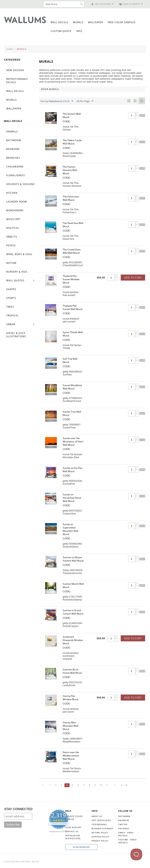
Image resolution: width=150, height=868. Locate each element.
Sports (11, 298)
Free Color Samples (122, 22)
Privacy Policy (100, 841)
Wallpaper (96, 22)
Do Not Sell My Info (81, 847)
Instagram (124, 816)
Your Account (73, 827)
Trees (10, 307)
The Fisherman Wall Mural (71, 198)
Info (79, 31)
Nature (11, 263)
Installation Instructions (73, 837)
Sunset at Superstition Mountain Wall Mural (71, 529)
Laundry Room (17, 202)
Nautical (13, 228)
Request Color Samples (74, 818)
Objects (12, 237)
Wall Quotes (15, 280)
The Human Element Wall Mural (70, 170)
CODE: (67, 121)
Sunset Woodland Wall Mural (72, 387)
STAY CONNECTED (18, 809)
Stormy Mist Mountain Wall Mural (71, 726)
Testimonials (99, 824)
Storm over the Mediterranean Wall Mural (71, 756)
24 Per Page (85, 101)
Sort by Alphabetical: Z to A (57, 101)
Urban (11, 324)
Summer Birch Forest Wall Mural (72, 671)
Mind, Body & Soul (19, 254)
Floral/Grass (16, 175)
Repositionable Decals (17, 81)
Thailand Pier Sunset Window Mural (71, 279)
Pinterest (124, 828)
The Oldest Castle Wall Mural (72, 142)
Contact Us (72, 831)
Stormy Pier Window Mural (71, 698)
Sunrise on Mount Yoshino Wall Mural (73, 559)
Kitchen (12, 193)
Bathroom (14, 140)
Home (10, 49)
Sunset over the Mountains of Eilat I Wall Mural (73, 441)
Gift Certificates (101, 820)
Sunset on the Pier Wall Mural (73, 470)
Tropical (12, 316)
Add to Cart (133, 278)
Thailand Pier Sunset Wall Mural (73, 307)
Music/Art (13, 219)
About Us (97, 816)
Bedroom (13, 149)
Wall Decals (59, 22)
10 (103, 785)
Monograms (15, 210)
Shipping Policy (100, 837)
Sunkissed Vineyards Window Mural (73, 640)
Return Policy (100, 833)
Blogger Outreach (102, 828)
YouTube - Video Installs (127, 841)
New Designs (15, 70)
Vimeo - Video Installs (126, 834)
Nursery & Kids (17, 272)
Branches (13, 158)
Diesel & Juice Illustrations (16, 335)
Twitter (123, 824)
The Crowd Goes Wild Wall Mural (72, 251)
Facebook (124, 820)
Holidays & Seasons (20, 184)
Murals (78, 22)
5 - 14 (126, 785)
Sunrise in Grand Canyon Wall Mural (73, 612)
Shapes (11, 289)
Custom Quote (61, 31)
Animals (12, 132)
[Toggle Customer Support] (136, 854)
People (11, 245)
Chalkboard (15, 167)
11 (109, 785)
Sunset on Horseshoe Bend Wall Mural (72, 498)
